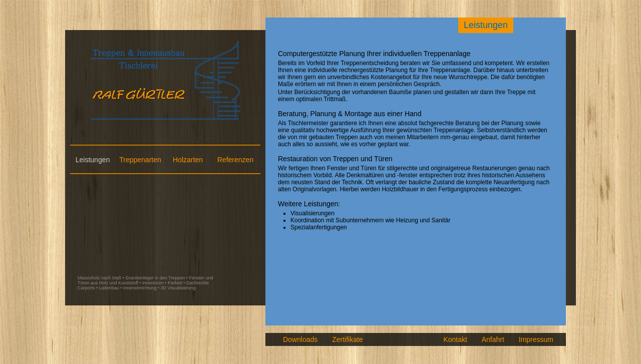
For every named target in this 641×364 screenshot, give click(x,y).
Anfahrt (493, 339)
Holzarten (188, 160)
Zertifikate (347, 339)
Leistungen (93, 160)
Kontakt (455, 339)
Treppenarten (140, 160)
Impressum (536, 339)
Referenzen (235, 160)
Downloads (300, 339)
